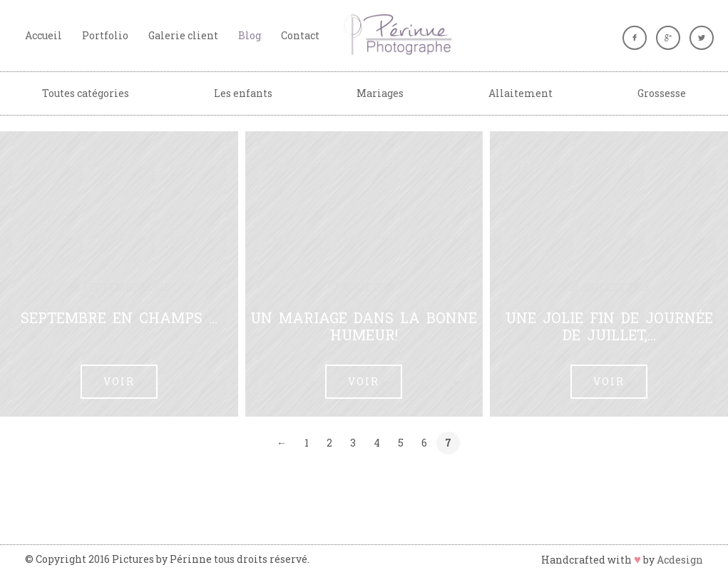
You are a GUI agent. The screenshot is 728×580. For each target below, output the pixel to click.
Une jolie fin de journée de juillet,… (609, 326)
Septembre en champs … (119, 317)
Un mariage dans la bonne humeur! (364, 326)
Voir (119, 381)
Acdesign (680, 560)
